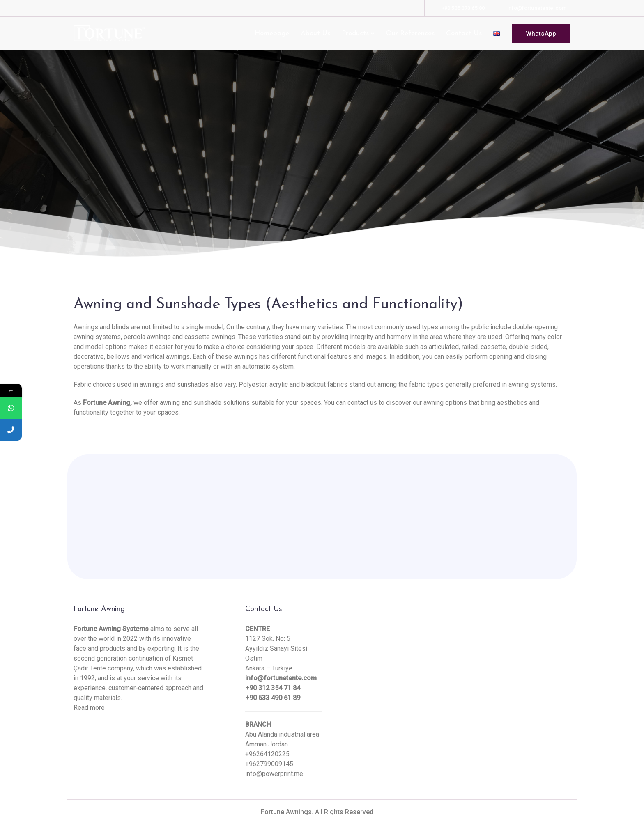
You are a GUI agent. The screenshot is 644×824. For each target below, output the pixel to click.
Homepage (272, 33)
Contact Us (464, 33)
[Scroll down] (322, 154)
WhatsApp (541, 34)
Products (355, 33)
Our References (410, 33)
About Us (315, 33)
